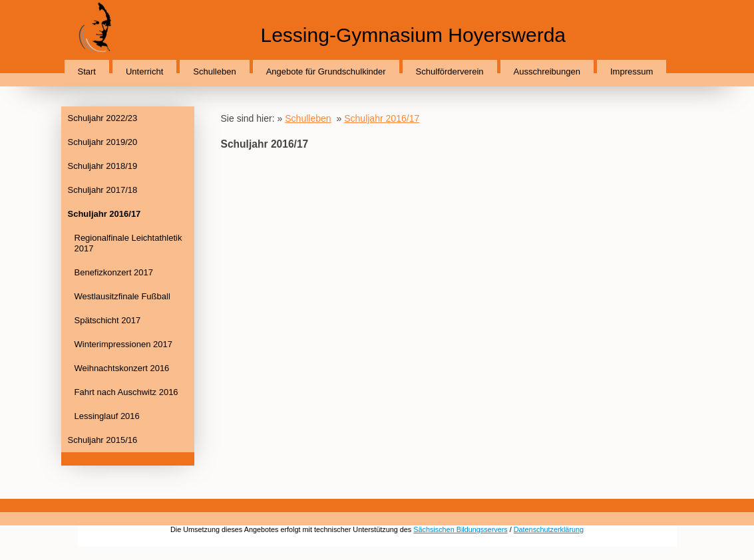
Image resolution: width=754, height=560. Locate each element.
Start (87, 71)
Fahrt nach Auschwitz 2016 (126, 392)
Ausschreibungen (547, 71)
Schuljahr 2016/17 (104, 214)
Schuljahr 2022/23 (103, 118)
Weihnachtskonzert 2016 (122, 368)
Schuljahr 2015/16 (103, 440)
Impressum (632, 71)
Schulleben (214, 71)
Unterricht (144, 71)
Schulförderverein (450, 71)
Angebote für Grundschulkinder (326, 71)
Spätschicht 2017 (108, 320)
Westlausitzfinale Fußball (122, 296)
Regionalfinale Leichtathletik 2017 (128, 243)
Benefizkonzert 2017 (114, 272)
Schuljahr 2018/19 (103, 166)
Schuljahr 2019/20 (103, 142)
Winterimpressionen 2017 (123, 344)
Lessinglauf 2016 (107, 416)
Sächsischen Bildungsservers (460, 529)
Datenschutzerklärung (549, 529)
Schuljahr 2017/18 (103, 190)
